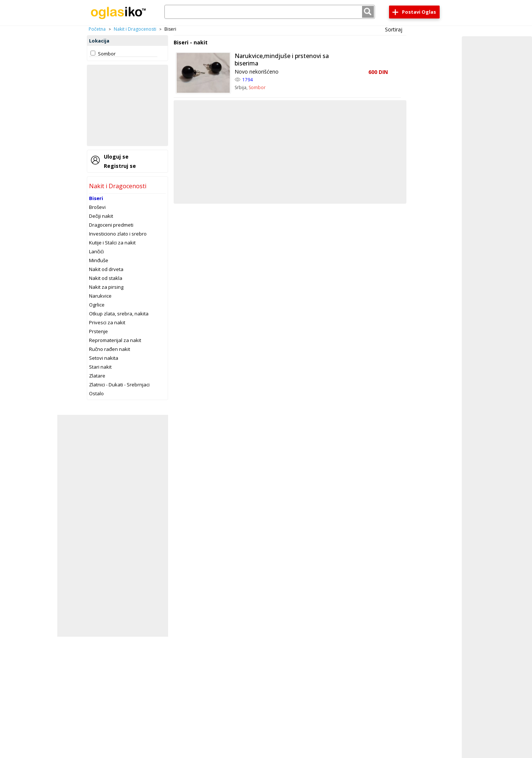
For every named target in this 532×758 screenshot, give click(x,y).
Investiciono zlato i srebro (118, 234)
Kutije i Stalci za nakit (112, 243)
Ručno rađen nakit (110, 349)
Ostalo (96, 393)
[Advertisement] (127, 105)
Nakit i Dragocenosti (135, 29)
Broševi (97, 207)
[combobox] (270, 12)
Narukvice (100, 296)
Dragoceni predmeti (111, 225)
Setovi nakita (104, 358)
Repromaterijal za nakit (115, 340)
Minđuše (99, 260)
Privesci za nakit (107, 322)
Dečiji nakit (101, 216)
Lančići (96, 251)
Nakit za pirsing (106, 287)
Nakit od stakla (106, 278)
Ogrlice (97, 305)
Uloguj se (116, 157)
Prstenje (98, 331)
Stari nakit (100, 367)
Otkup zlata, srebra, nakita (119, 314)
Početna (97, 29)
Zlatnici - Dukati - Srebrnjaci (119, 385)
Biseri (96, 198)
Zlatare (97, 376)
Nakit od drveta (106, 269)
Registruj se (120, 166)
